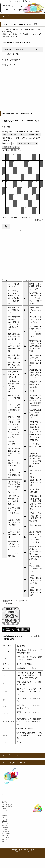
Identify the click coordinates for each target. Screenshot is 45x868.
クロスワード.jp (12, 6)
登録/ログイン (28, 1)
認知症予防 (5, 835)
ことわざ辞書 (6, 831)
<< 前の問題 (6, 127)
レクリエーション (7, 838)
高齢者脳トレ (6, 840)
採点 (6, 226)
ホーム (4, 801)
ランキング (5, 817)
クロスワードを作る (7, 807)
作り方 (4, 809)
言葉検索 (4, 815)
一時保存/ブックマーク (11, 147)
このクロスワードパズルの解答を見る (16, 217)
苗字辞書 (4, 829)
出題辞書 (4, 826)
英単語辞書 (5, 828)
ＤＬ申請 (4, 819)
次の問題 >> (39, 220)
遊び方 (4, 842)
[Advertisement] (22, 89)
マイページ (40, 1)
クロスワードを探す (7, 805)
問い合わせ (5, 823)
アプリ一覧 (5, 811)
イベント (4, 813)
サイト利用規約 (6, 833)
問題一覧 (4, 803)
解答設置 (4, 821)
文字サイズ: (6, 143)
